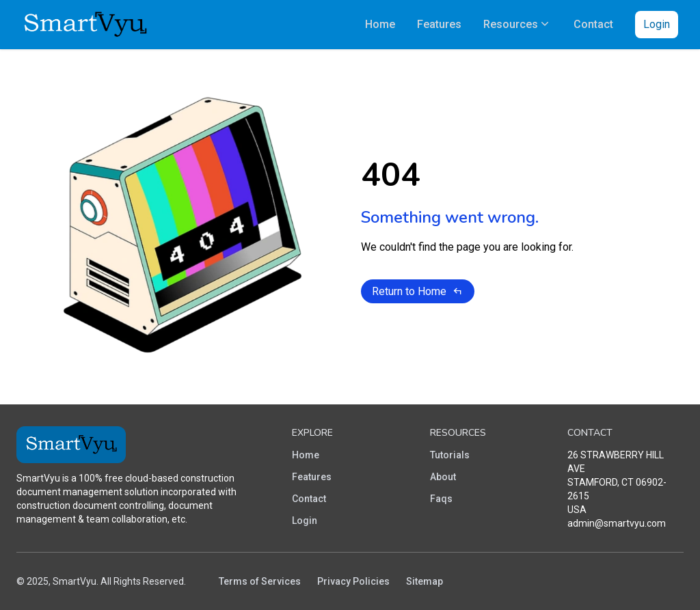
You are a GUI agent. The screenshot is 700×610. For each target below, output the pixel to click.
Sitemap (425, 581)
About (443, 477)
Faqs (441, 499)
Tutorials (450, 455)
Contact (309, 499)
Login (657, 24)
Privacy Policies (353, 581)
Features (312, 477)
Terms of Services (260, 581)
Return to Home (418, 291)
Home (306, 455)
